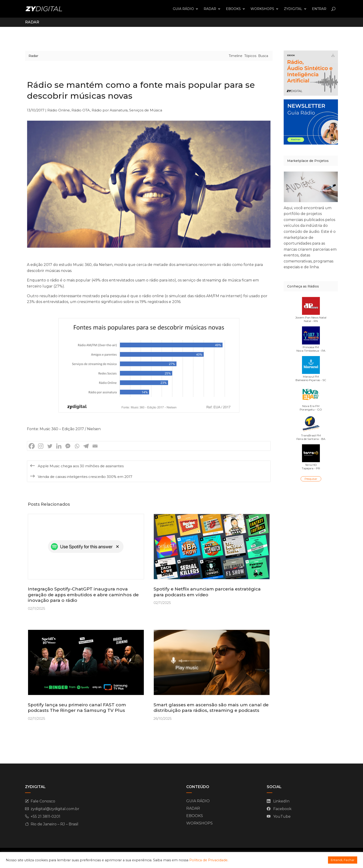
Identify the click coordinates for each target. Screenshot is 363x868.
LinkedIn (281, 801)
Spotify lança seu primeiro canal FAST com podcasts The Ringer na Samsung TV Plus (77, 708)
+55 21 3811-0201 (45, 816)
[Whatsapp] (77, 446)
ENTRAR (319, 9)
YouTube (282, 816)
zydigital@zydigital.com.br (55, 809)
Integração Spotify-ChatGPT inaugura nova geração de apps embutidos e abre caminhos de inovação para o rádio (83, 595)
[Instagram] (41, 446)
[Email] (95, 446)
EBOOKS (233, 9)
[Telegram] (86, 446)
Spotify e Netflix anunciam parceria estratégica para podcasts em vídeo (207, 592)
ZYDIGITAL (293, 9)
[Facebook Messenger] (68, 446)
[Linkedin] (59, 446)
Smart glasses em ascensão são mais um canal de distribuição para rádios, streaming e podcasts (211, 708)
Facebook (282, 809)
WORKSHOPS (262, 9)
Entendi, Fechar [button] (343, 860)
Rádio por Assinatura (110, 110)
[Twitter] (50, 446)
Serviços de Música (146, 110)
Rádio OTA (81, 110)
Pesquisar (311, 479)
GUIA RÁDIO (183, 9)
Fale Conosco (43, 801)
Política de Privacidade (208, 860)
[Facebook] (32, 446)
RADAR (210, 9)
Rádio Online (59, 110)
